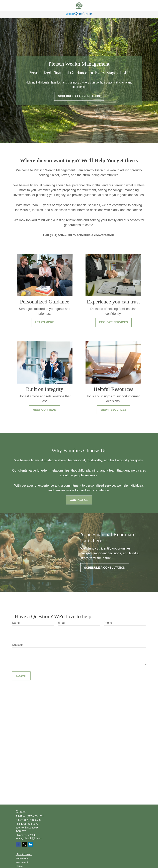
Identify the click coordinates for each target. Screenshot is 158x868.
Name (16, 623)
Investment (22, 862)
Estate (19, 866)
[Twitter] (24, 844)
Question (18, 645)
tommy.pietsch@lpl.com (29, 838)
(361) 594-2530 (32, 820)
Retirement (22, 859)
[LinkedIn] (30, 844)
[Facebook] (18, 844)
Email (61, 623)
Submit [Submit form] (21, 676)
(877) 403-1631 (35, 816)
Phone (108, 623)
